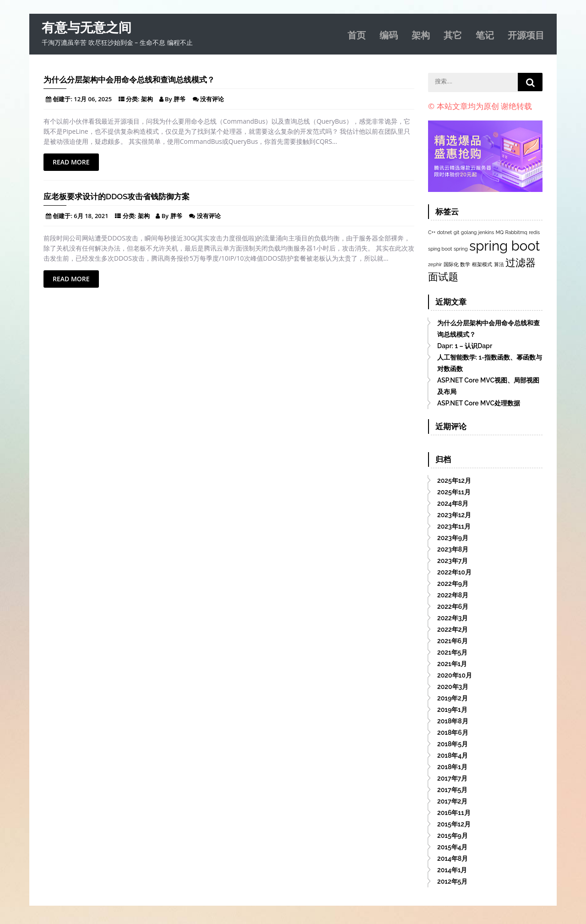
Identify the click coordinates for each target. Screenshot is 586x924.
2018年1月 (452, 767)
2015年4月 (453, 847)
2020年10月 (455, 675)
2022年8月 (453, 595)
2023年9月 (453, 538)
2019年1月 (452, 710)
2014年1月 (452, 870)
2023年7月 (453, 561)
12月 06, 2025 (93, 99)
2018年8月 (453, 721)
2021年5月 (452, 652)
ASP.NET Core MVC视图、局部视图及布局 (488, 386)
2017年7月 (452, 778)
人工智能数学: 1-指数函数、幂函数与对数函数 (490, 363)
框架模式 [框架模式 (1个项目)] (482, 264)
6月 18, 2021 (91, 216)
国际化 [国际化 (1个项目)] (451, 264)
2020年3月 (453, 687)
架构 (421, 34)
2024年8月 (453, 503)
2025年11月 (454, 492)
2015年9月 (453, 836)
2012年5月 (452, 881)
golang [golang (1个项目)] (469, 232)
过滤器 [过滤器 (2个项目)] (521, 262)
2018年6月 (453, 733)
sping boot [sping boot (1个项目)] (440, 249)
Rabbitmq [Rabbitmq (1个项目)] (516, 232)
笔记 (485, 34)
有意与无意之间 (87, 28)
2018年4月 (453, 755)
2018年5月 (453, 744)
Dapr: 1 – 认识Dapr (465, 346)
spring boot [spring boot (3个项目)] (505, 246)
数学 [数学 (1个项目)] (465, 264)
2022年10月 (454, 572)
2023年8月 (453, 549)
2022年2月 (453, 629)
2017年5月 (452, 790)
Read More (71, 162)
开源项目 (526, 34)
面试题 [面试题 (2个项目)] (443, 277)
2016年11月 (454, 813)
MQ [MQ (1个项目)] (500, 232)
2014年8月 (453, 858)
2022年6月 (453, 607)
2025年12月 (454, 481)
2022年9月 (453, 584)
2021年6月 (453, 641)
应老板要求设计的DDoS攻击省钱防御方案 (117, 197)
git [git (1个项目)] (456, 232)
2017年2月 (452, 801)
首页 (357, 34)
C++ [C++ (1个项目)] (432, 232)
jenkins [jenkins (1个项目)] (486, 232)
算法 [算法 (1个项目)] (499, 264)
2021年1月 (452, 664)
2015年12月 (454, 824)
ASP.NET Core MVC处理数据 (479, 403)
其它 (453, 34)
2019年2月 (453, 698)
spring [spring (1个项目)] (461, 249)
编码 (389, 34)
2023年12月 (454, 515)
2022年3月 (453, 618)
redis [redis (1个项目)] (534, 232)
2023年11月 (454, 526)
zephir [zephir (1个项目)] (435, 264)
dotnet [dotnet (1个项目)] (445, 232)
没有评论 (212, 99)
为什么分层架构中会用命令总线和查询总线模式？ (129, 80)
